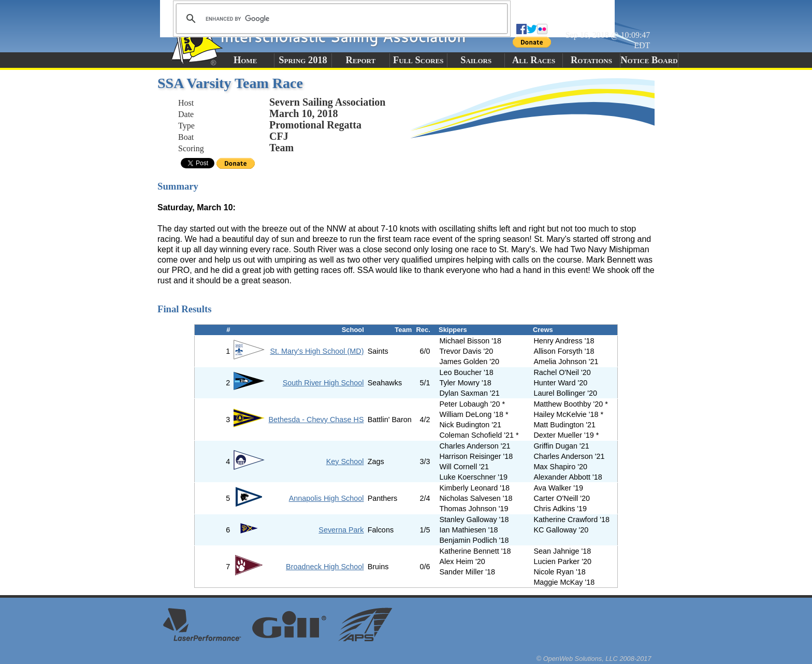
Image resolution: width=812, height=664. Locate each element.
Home (245, 60)
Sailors (476, 60)
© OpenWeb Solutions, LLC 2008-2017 (594, 659)
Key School (345, 461)
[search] (340, 19)
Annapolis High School (327, 498)
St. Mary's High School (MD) (317, 351)
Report (361, 60)
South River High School (323, 383)
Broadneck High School (325, 567)
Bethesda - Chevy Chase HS (316, 420)
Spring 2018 (303, 60)
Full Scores (418, 60)
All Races (534, 60)
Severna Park (341, 530)
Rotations (591, 60)
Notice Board (649, 60)
